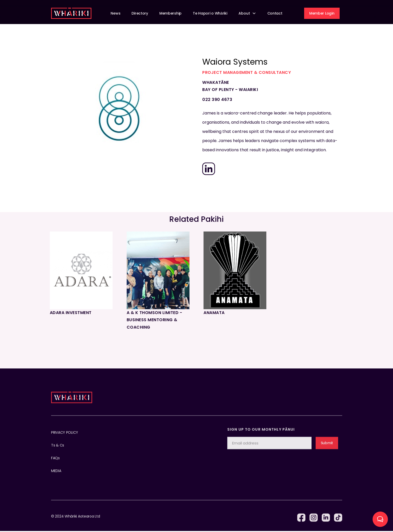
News (115, 13)
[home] (71, 13)
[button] (247, 13)
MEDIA (56, 476)
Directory (140, 13)
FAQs (55, 463)
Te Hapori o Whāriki (210, 13)
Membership (170, 13)
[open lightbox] (119, 106)
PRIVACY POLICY (65, 437)
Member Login (322, 13)
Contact (275, 13)
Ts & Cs (58, 450)
